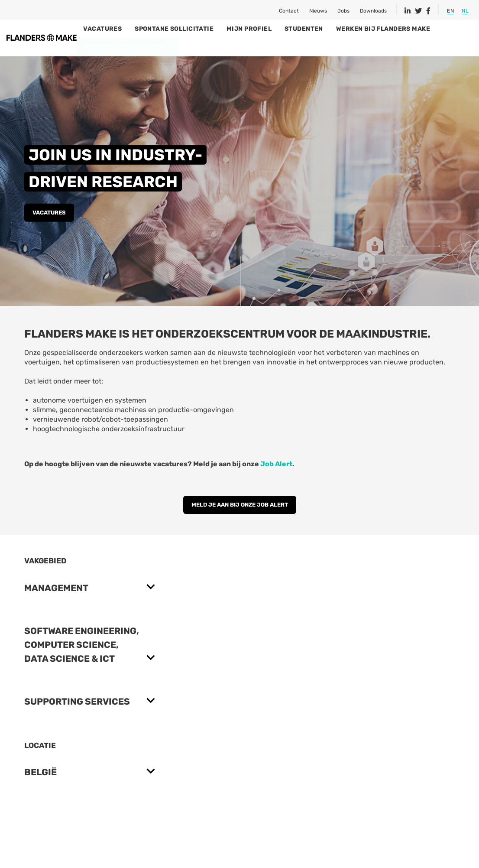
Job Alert (276, 481)
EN (450, 11)
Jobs (343, 11)
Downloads (373, 11)
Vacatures (145, 29)
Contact (289, 11)
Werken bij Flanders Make (425, 29)
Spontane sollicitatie (217, 29)
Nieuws (318, 11)
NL (465, 11)
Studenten (346, 29)
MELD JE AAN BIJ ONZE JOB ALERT (240, 522)
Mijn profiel (291, 29)
